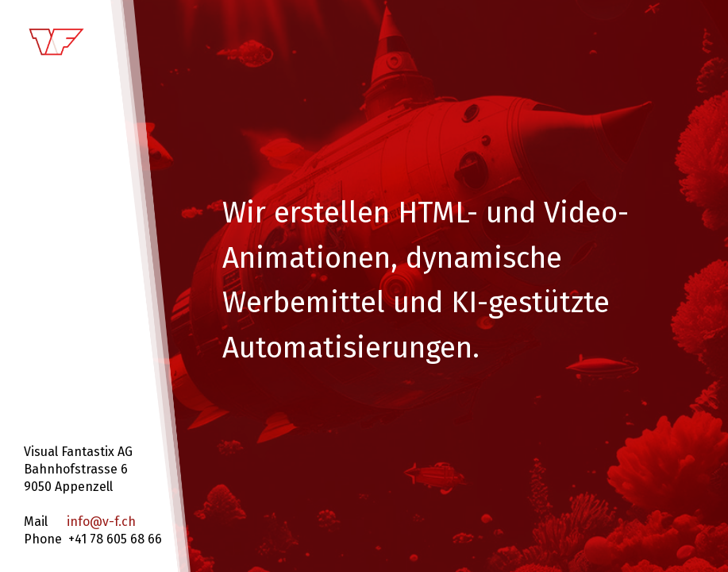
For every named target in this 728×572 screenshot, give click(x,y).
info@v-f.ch (101, 522)
